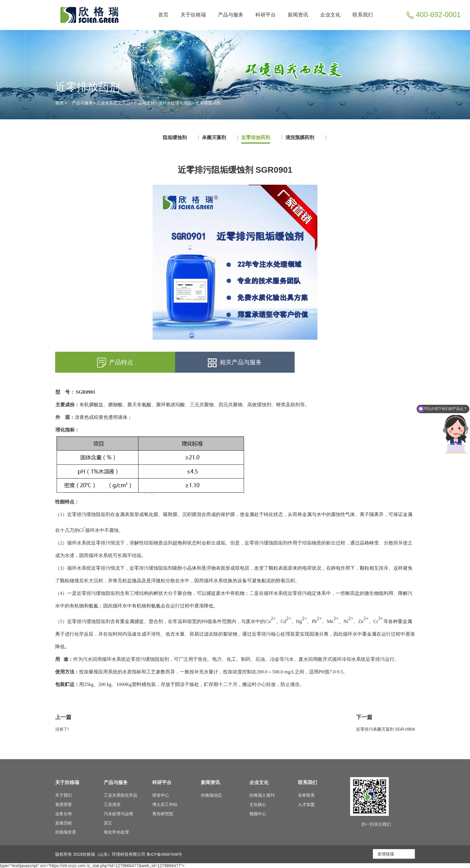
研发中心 (161, 795)
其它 (108, 823)
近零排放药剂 (208, 103)
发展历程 (64, 823)
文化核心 (258, 804)
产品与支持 (144, 103)
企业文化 (330, 15)
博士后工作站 (165, 804)
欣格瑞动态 (211, 795)
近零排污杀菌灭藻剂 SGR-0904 (385, 729)
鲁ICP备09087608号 (166, 854)
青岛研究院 (163, 814)
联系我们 (363, 15)
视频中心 (258, 814)
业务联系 (306, 795)
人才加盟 (306, 804)
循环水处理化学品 (175, 103)
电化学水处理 (116, 832)
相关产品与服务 (235, 363)
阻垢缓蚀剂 (175, 137)
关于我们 (64, 795)
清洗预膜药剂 (300, 137)
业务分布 (64, 814)
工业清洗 (112, 804)
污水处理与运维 (118, 814)
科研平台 (266, 15)
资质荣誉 (64, 804)
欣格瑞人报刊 (262, 795)
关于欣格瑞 (193, 15)
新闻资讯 (298, 15)
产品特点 (115, 363)
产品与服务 (231, 15)
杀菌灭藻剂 (214, 137)
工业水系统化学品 (113, 103)
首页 (163, 15)
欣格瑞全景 (66, 832)
